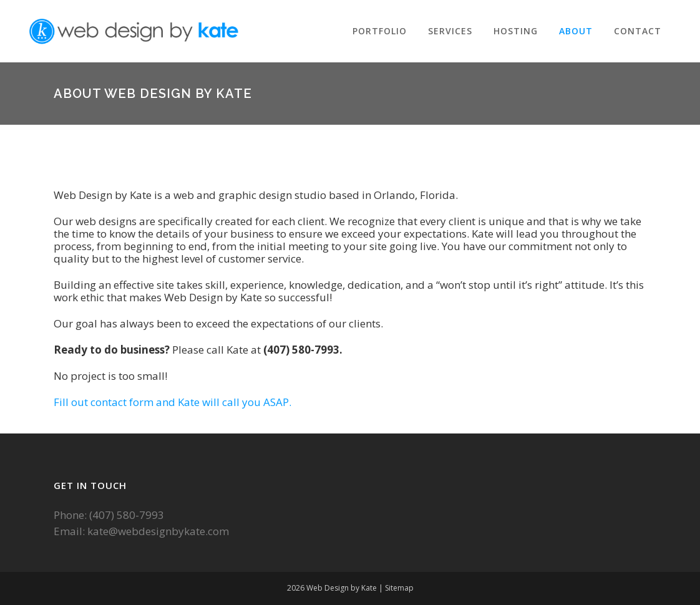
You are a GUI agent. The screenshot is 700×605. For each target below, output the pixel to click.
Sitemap (399, 588)
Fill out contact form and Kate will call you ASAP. (173, 402)
